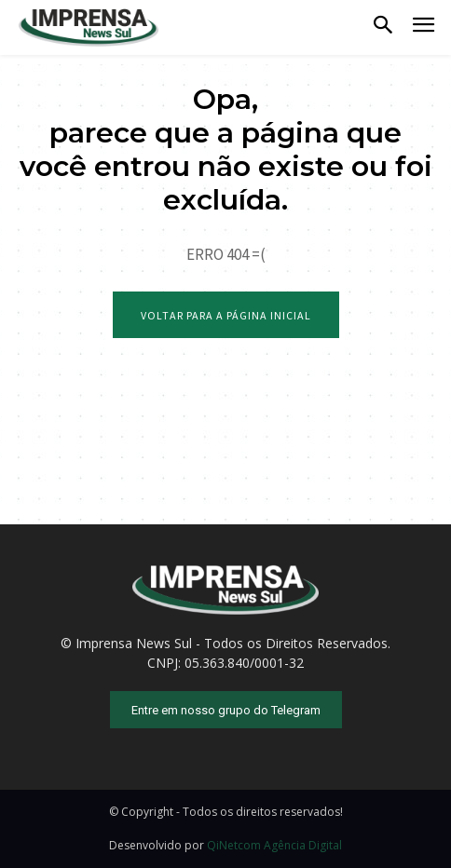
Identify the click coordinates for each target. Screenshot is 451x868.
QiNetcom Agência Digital (274, 845)
